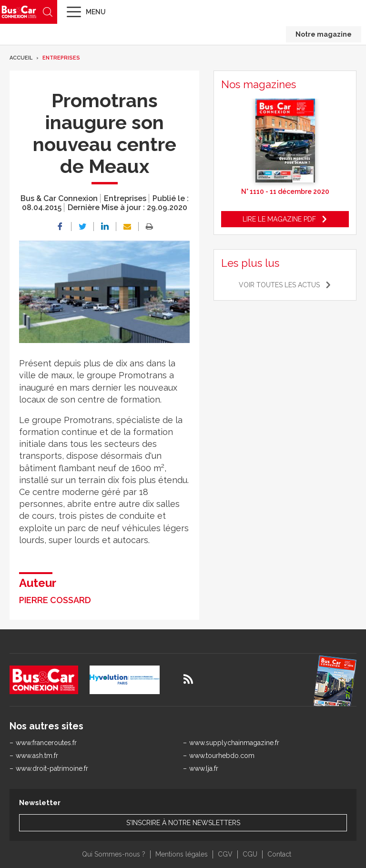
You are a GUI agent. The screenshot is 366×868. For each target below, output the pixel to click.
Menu (96, 12)
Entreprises (61, 58)
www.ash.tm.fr (37, 756)
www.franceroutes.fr (46, 743)
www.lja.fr (204, 768)
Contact (279, 854)
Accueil (21, 58)
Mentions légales (182, 854)
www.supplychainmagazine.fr (234, 743)
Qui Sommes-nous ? (114, 854)
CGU (250, 854)
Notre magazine (324, 34)
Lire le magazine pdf (279, 219)
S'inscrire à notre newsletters (183, 823)
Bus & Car (19, 12)
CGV (225, 854)
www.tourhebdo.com (222, 756)
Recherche (48, 12)
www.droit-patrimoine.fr (52, 768)
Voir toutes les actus (279, 285)
